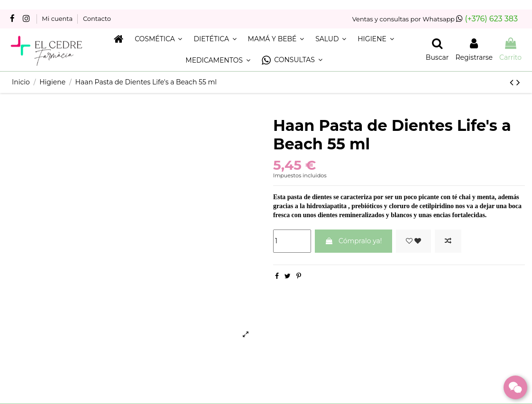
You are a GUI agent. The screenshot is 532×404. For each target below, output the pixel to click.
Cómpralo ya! (353, 241)
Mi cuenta (58, 18)
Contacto (97, 18)
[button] (292, 60)
